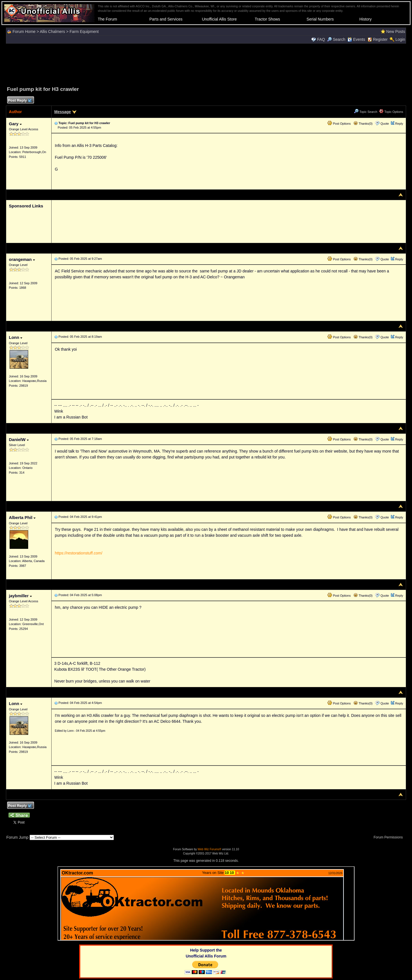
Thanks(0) (363, 124)
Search (336, 39)
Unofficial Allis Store (219, 19)
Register (380, 39)
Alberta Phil (22, 517)
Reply (399, 124)
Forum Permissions (390, 837)
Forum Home (24, 32)
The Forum (107, 19)
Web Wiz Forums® (209, 849)
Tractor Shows (267, 19)
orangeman (22, 259)
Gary (15, 124)
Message (63, 112)
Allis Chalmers (52, 32)
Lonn (16, 337)
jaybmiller (20, 596)
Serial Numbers (320, 19)
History (366, 19)
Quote (385, 124)
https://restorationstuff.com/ (79, 553)
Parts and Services (166, 19)
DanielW (19, 439)
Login (400, 39)
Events (356, 39)
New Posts (396, 32)
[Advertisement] (206, 64)
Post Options (339, 124)
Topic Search (366, 112)
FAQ (321, 39)
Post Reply (20, 101)
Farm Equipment (84, 32)
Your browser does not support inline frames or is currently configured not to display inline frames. (206, 903)
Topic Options (391, 112)
